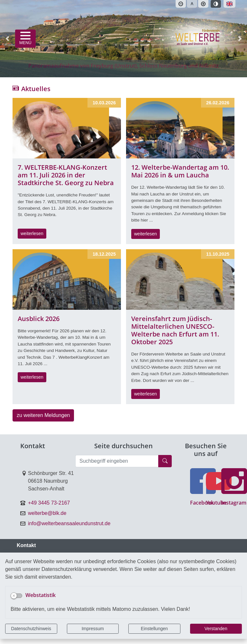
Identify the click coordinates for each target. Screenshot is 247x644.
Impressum (93, 629)
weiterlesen (32, 233)
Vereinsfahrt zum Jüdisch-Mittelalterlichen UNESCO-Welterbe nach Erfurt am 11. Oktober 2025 (175, 330)
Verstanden (216, 629)
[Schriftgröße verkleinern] (181, 4)
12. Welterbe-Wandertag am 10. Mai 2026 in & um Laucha (180, 171)
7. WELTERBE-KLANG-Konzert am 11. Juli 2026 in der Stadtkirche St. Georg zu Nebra (66, 175)
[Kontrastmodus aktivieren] (216, 4)
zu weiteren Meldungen (43, 415)
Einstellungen (154, 629)
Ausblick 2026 (39, 319)
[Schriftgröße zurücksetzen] (192, 4)
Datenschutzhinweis (31, 629)
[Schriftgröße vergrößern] (203, 4)
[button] (7, 39)
